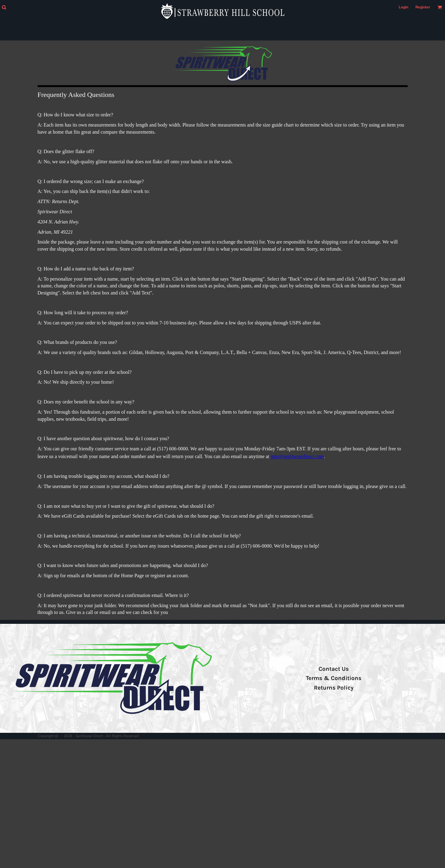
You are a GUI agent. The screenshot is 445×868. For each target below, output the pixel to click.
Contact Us (334, 669)
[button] (4, 7)
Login (404, 7)
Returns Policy (334, 688)
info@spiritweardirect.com (297, 456)
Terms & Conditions (334, 678)
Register (423, 7)
